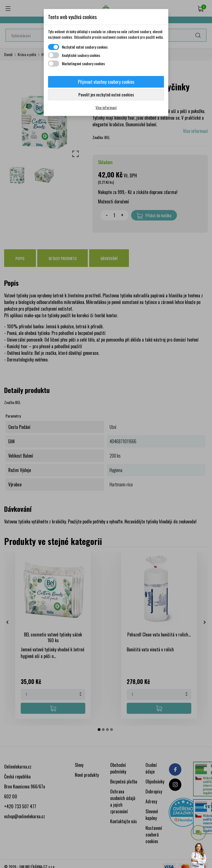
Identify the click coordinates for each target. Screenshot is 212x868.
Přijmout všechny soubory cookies (106, 82)
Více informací (106, 107)
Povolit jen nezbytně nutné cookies (106, 95)
